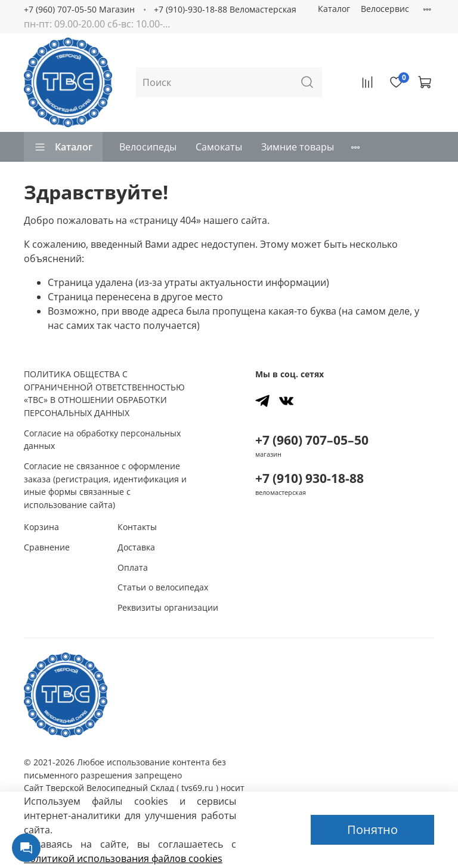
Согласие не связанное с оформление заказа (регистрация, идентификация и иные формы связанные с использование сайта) (105, 485)
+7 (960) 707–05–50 (312, 440)
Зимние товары (298, 147)
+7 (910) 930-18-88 (310, 478)
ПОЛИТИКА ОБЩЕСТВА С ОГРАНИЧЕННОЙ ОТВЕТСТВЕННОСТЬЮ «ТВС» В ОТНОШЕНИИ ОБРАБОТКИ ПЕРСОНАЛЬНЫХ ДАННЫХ (104, 393)
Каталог (334, 9)
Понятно (372, 829)
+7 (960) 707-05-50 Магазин (79, 9)
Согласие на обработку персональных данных (102, 440)
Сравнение (47, 547)
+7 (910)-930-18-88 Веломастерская (225, 9)
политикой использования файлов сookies (123, 858)
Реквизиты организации (168, 607)
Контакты (137, 527)
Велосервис (385, 9)
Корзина (41, 527)
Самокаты (219, 147)
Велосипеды (148, 147)
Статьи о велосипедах (163, 587)
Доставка (136, 547)
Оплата (133, 567)
